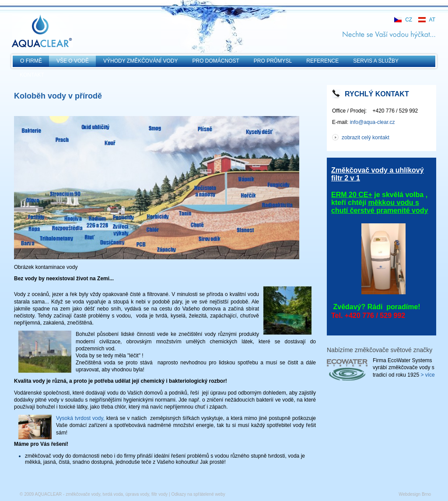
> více (427, 375)
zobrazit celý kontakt (366, 138)
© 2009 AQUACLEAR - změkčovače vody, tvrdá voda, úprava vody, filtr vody (94, 494)
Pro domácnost (216, 61)
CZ (409, 20)
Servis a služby (376, 61)
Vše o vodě (73, 61)
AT (432, 20)
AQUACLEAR (42, 31)
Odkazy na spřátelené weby (198, 494)
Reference (322, 61)
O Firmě (31, 61)
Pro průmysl (273, 61)
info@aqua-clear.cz (373, 122)
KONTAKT (32, 75)
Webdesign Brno (415, 494)
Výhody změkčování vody (140, 61)
